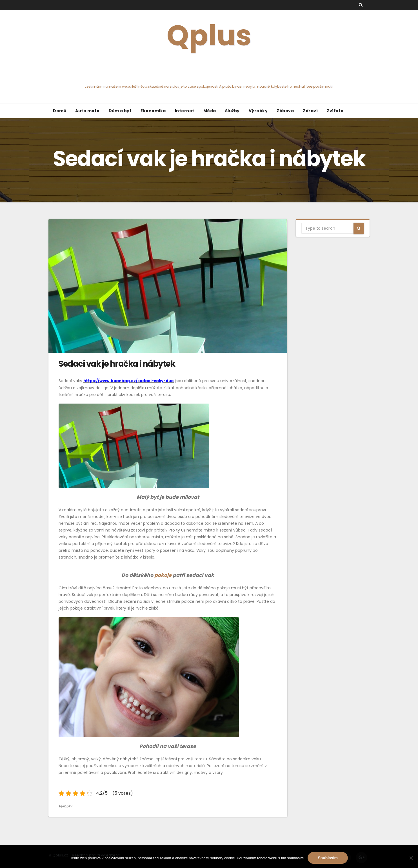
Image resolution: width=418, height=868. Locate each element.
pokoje (162, 575)
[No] (411, 858)
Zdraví (310, 111)
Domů (60, 111)
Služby (232, 111)
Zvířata (335, 111)
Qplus (209, 52)
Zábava (285, 111)
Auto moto (87, 111)
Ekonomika (153, 111)
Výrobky (258, 111)
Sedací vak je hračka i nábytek (117, 364)
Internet (185, 111)
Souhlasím (328, 858)
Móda (210, 111)
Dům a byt (120, 111)
